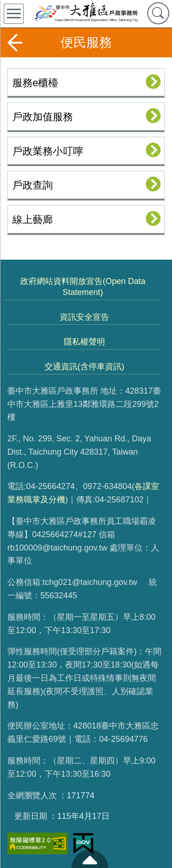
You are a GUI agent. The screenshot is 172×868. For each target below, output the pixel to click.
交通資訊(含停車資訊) (84, 367)
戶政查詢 (33, 185)
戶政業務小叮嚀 (48, 151)
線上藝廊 (33, 220)
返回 (15, 43)
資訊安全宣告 (84, 317)
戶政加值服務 (43, 117)
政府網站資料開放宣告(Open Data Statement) (83, 287)
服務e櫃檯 (35, 83)
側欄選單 (14, 14)
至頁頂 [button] (90, 859)
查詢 (158, 13)
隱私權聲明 (84, 342)
